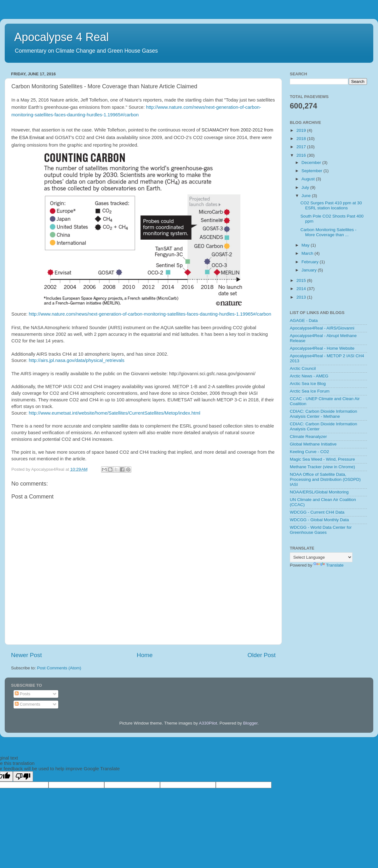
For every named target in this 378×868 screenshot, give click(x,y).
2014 (302, 289)
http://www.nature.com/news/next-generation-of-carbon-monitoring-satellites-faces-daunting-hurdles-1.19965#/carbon (150, 314)
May (306, 245)
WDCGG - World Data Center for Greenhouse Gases (321, 530)
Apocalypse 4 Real (61, 37)
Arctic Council (303, 368)
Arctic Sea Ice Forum (310, 391)
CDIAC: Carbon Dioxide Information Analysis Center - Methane (324, 414)
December (312, 163)
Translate (329, 565)
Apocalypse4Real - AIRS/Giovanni (322, 328)
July (306, 187)
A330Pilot (208, 723)
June (307, 196)
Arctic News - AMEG (309, 376)
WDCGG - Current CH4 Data (317, 512)
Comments (28, 704)
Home (145, 655)
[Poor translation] (23, 776)
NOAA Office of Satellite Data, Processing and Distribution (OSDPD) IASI (325, 479)
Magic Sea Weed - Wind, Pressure (322, 459)
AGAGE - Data (304, 320)
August (309, 179)
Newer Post (26, 655)
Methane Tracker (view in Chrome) (322, 467)
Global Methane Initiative (313, 444)
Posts (23, 694)
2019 (302, 130)
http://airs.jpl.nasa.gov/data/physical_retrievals (77, 360)
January (310, 270)
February (311, 262)
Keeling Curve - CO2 (309, 452)
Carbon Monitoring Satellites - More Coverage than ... (329, 232)
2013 (302, 297)
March (308, 253)
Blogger (250, 723)
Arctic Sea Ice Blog (308, 384)
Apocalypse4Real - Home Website (322, 348)
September (312, 171)
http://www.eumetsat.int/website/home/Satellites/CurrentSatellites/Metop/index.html (115, 413)
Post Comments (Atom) (59, 668)
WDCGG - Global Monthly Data (319, 520)
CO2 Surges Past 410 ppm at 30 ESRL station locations (331, 205)
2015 (302, 280)
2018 (302, 139)
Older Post (262, 655)
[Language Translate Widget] (321, 557)
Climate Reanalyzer (308, 437)
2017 (302, 147)
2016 (302, 155)
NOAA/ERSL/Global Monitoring (319, 492)
